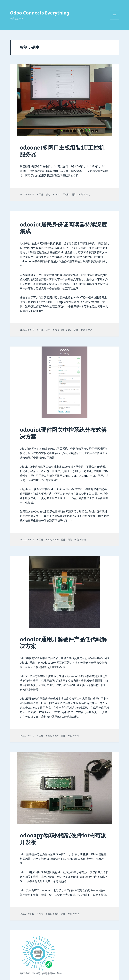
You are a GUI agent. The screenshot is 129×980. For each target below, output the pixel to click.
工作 (41, 194)
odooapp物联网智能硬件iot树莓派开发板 (63, 839)
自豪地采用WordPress (52, 973)
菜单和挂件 (115, 19)
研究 (48, 194)
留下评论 (85, 194)
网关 (70, 540)
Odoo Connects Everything (40, 13)
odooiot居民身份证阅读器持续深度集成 (63, 228)
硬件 (74, 194)
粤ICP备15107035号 (30, 973)
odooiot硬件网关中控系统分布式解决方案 (63, 433)
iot (63, 330)
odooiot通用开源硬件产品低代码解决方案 (63, 642)
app (57, 330)
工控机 (66, 194)
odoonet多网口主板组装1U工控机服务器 (62, 151)
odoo (58, 194)
